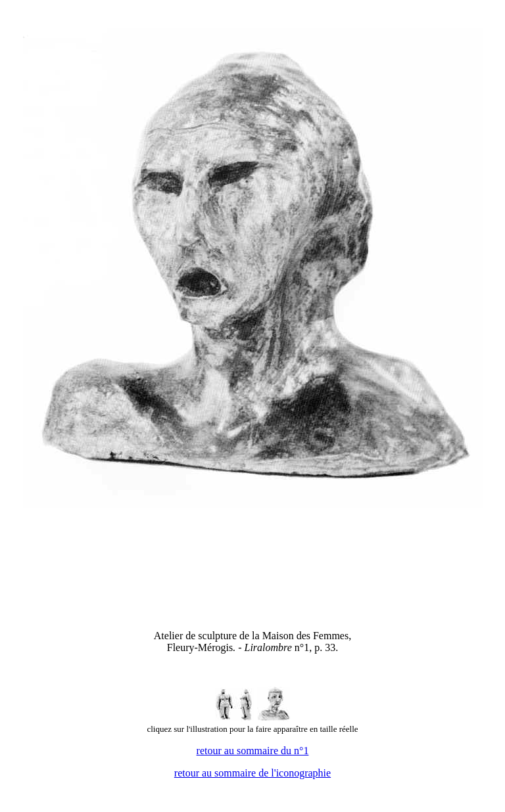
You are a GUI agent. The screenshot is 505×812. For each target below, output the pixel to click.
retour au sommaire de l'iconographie (252, 773)
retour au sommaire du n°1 (253, 751)
